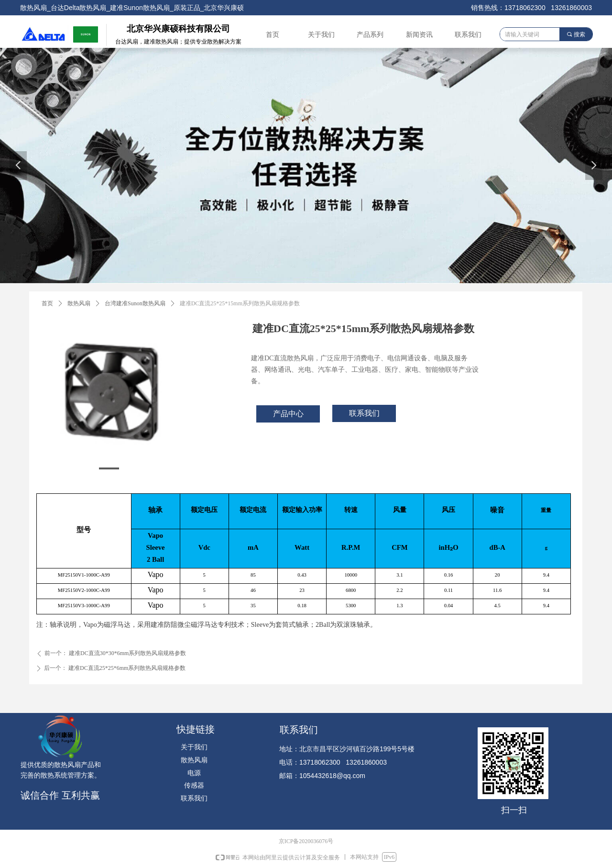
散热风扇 (79, 303)
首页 (47, 303)
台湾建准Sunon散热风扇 (135, 303)
